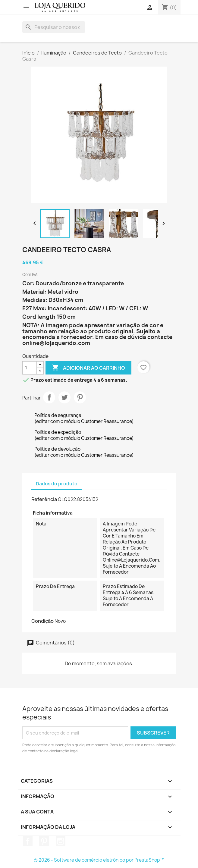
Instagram (61, 841)
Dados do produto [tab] (57, 484)
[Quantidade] (30, 368)
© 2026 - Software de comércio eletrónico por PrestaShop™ (99, 860)
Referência (44, 499)
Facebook (28, 841)
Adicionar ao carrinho (88, 368)
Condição (42, 621)
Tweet (64, 397)
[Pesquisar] (54, 27)
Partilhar (49, 397)
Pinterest (80, 397)
